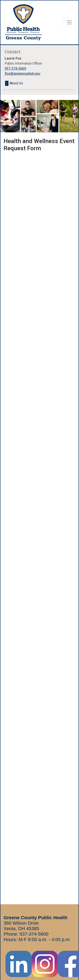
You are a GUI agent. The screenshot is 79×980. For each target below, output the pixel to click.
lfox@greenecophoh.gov (23, 74)
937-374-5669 (15, 68)
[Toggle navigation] (69, 22)
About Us (16, 83)
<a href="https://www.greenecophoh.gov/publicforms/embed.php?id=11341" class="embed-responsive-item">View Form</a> (39, 520)
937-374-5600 (34, 934)
